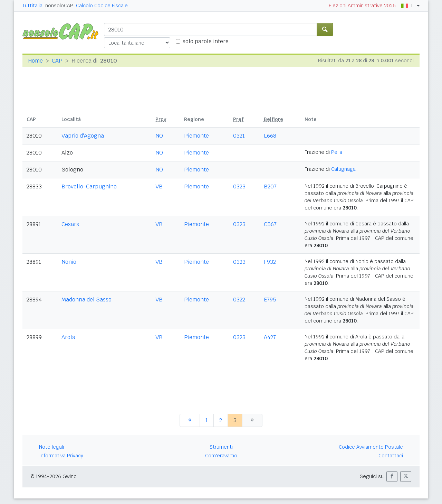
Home (35, 61)
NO (159, 136)
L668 (270, 136)
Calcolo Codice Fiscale (102, 6)
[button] (392, 477)
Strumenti (221, 447)
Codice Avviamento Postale (371, 447)
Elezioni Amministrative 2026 (362, 6)
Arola (68, 337)
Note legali (51, 447)
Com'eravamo (221, 456)
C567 (270, 224)
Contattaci (391, 456)
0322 (239, 300)
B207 (270, 186)
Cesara (70, 224)
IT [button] (408, 6)
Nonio (69, 262)
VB (159, 186)
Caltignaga (343, 169)
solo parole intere (206, 41)
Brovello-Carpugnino (89, 186)
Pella (337, 152)
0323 (239, 186)
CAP (57, 61)
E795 (270, 300)
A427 (270, 337)
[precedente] (190, 420)
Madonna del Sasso (87, 300)
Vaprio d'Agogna (83, 136)
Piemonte (196, 136)
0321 (239, 136)
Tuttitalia (32, 6)
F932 (270, 262)
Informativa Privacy (61, 456)
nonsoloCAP (59, 6)
